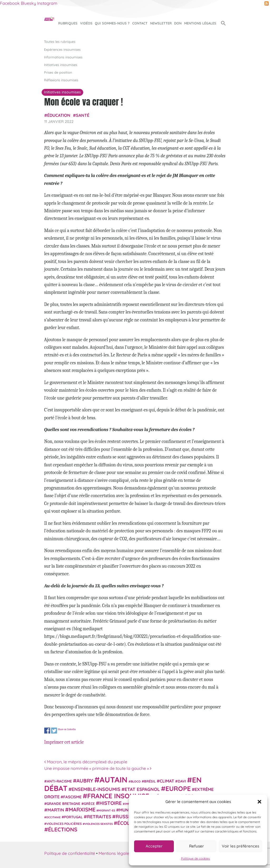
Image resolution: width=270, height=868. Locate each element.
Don (178, 23)
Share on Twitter (54, 731)
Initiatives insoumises (61, 65)
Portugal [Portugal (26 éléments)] (73, 817)
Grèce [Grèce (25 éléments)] (89, 804)
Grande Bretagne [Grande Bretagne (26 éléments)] (63, 804)
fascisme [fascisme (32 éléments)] (72, 797)
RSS (267, 3)
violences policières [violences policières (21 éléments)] (64, 824)
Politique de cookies (195, 858)
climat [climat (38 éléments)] (167, 781)
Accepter (154, 846)
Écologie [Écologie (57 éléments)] (129, 823)
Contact (140, 23)
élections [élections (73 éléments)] (63, 829)
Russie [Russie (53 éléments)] (124, 817)
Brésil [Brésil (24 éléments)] (150, 781)
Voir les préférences (240, 846)
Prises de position (58, 72)
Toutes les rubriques (60, 42)
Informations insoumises (63, 57)
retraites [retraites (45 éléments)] (99, 817)
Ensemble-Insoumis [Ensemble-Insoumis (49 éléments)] (96, 789)
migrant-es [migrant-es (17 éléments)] (107, 810)
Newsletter (161, 23)
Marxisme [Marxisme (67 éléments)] (82, 809)
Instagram (47, 3)
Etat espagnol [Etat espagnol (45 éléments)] (142, 789)
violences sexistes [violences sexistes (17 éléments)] (99, 824)
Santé (83, 115)
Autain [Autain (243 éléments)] (114, 780)
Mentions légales (200, 23)
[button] (259, 802)
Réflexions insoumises (61, 80)
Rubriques (68, 23)
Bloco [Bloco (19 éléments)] (136, 781)
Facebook (10, 3)
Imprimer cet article (64, 742)
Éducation (59, 115)
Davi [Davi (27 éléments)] (182, 781)
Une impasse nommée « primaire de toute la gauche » (98, 768)
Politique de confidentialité (70, 853)
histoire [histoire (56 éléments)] (111, 803)
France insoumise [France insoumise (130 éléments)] (118, 796)
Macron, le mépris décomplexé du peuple (86, 762)
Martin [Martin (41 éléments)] (56, 810)
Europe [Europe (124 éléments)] (178, 788)
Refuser (197, 846)
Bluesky (28, 3)
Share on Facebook (47, 731)
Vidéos (86, 23)
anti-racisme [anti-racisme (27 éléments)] (59, 781)
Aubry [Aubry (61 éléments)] (85, 781)
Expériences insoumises (62, 49)
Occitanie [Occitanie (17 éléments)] (53, 817)
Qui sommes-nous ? (112, 23)
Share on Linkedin (67, 730)
